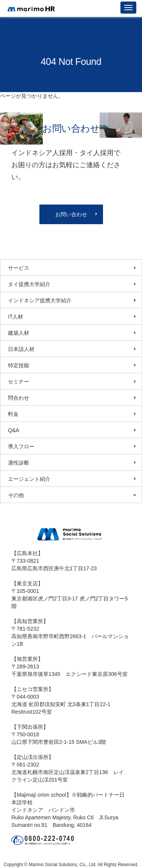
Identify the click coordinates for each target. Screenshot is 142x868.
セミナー (19, 382)
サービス (19, 268)
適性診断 (19, 463)
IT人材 (16, 317)
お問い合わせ (71, 214)
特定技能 (19, 365)
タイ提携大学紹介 (29, 284)
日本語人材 (21, 349)
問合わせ (19, 398)
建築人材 (19, 333)
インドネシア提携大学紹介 (40, 300)
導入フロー (21, 446)
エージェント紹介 (29, 479)
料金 (13, 414)
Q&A (14, 430)
